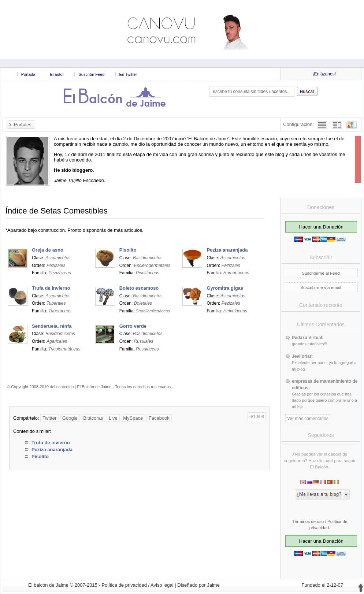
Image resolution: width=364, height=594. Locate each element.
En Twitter (128, 74)
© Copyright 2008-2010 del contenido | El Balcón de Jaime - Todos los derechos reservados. (89, 387)
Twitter (49, 418)
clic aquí (325, 461)
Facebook (159, 418)
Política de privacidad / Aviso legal (137, 585)
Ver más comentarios (308, 419)
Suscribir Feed (91, 74)
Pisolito (40, 456)
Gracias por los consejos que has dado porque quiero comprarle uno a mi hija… (324, 400)
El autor (57, 74)
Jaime (213, 585)
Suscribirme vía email (321, 287)
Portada (28, 74)
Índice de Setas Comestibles (57, 211)
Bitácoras (93, 418)
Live (113, 418)
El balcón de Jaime (48, 585)
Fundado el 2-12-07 (322, 585)
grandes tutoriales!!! (310, 344)
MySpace (133, 418)
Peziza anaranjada (52, 450)
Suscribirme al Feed (321, 273)
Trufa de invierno (51, 443)
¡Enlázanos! (324, 74)
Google (70, 418)
